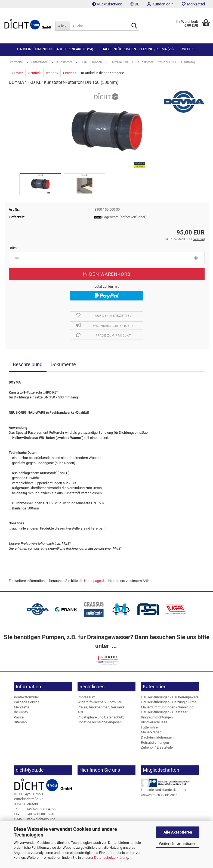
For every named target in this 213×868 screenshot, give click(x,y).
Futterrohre (149, 727)
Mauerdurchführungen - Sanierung (167, 707)
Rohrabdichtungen (155, 742)
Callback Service (27, 702)
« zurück (34, 73)
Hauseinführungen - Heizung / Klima (169, 702)
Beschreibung (28, 364)
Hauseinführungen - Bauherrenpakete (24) (55, 49)
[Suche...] (62, 26)
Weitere (189, 49)
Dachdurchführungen (157, 737)
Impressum (86, 697)
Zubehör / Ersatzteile (157, 747)
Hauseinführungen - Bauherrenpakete (170, 697)
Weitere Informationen (178, 844)
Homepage (92, 581)
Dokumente (63, 364)
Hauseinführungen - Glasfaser (164, 712)
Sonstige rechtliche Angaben (100, 722)
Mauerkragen (151, 732)
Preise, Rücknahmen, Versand (101, 707)
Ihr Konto (21, 712)
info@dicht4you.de (35, 819)
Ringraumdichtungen (157, 717)
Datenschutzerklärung (111, 858)
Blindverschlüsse (154, 722)
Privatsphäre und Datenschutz (101, 717)
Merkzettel (193, 4)
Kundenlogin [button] (160, 4)
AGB (81, 712)
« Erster (17, 73)
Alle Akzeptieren (178, 832)
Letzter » (70, 73)
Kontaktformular (26, 697)
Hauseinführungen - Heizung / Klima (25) (138, 49)
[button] (135, 4)
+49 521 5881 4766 (35, 809)
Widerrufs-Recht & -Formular (99, 702)
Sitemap (20, 722)
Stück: (14, 248)
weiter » (52, 73)
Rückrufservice (107, 4)
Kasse (19, 717)
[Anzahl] (107, 258)
